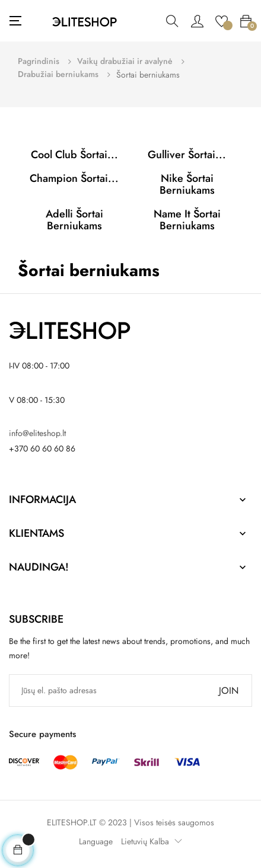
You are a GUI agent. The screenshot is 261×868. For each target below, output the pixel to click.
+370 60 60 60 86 (42, 449)
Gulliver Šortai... (187, 155)
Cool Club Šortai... (74, 155)
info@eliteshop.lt (37, 433)
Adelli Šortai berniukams (74, 220)
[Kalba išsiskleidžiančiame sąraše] (149, 841)
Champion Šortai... (74, 178)
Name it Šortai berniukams (187, 220)
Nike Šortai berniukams (187, 184)
